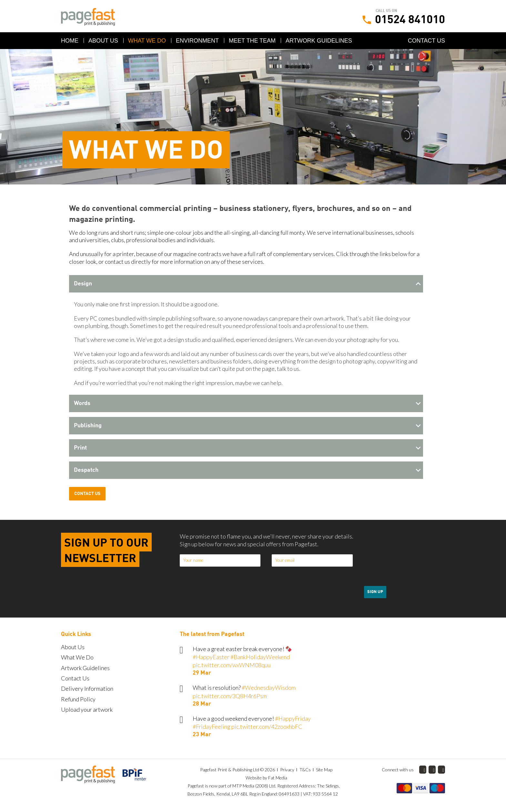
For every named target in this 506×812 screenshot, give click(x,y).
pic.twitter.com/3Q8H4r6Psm (230, 696)
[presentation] (413, 567)
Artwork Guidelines (319, 41)
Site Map (324, 770)
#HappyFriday (293, 718)
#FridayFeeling (212, 727)
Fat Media (278, 778)
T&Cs (305, 770)
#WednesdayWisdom (269, 688)
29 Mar (202, 673)
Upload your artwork (87, 709)
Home (70, 41)
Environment (197, 41)
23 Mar (202, 735)
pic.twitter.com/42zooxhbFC (267, 727)
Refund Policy (78, 699)
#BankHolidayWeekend (260, 657)
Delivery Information (87, 688)
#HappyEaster (211, 657)
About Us (103, 41)
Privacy (287, 770)
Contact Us (426, 41)
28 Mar (202, 704)
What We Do (147, 41)
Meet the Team (252, 41)
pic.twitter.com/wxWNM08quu (232, 665)
